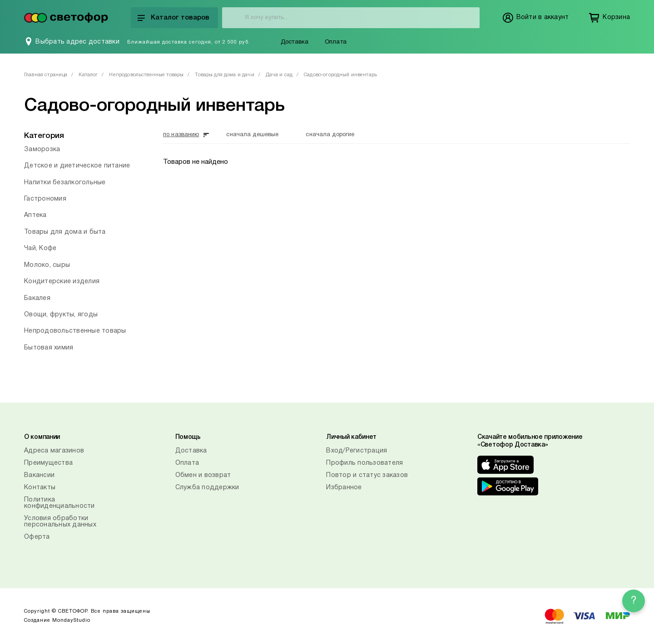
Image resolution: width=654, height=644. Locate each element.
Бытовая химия (49, 348)
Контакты (40, 488)
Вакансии (39, 475)
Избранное (344, 488)
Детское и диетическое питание (77, 166)
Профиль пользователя (364, 463)
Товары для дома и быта (65, 232)
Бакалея (37, 298)
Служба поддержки (207, 488)
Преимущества (48, 463)
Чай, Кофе (40, 248)
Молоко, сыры (47, 265)
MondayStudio (71, 620)
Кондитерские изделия (62, 282)
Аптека (35, 215)
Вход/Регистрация (357, 451)
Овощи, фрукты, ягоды (61, 315)
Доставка (295, 42)
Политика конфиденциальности (59, 503)
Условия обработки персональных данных (60, 522)
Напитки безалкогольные (65, 183)
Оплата (336, 42)
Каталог (88, 75)
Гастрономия (45, 199)
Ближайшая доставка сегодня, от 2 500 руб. (189, 42)
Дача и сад (279, 75)
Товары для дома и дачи (224, 75)
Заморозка (42, 150)
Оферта (37, 537)
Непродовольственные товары (146, 75)
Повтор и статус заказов (367, 475)
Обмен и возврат (203, 475)
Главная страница (46, 75)
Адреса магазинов (54, 451)
